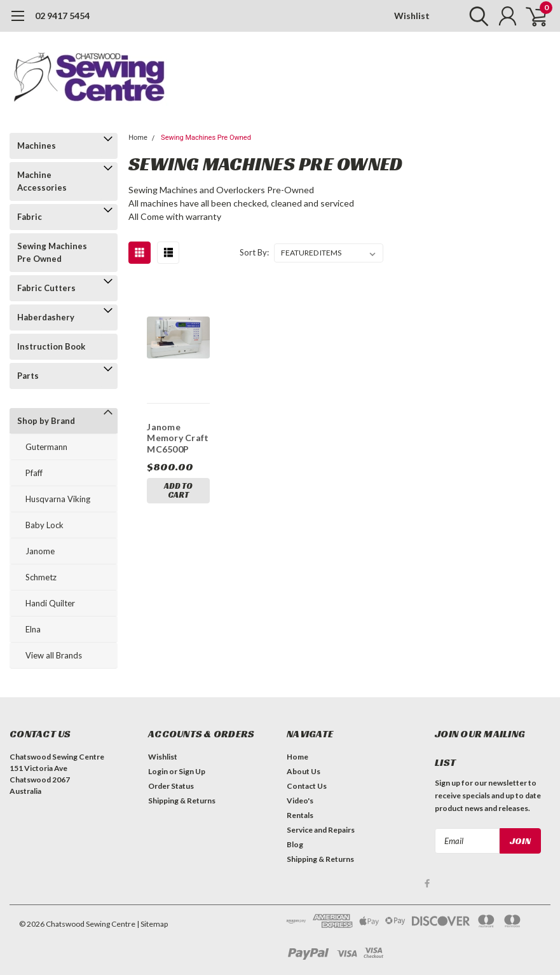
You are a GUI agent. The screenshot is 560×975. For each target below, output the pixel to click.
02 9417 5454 (62, 16)
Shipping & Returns (182, 801)
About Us (304, 771)
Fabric (30, 217)
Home (138, 138)
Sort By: (254, 252)
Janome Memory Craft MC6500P (178, 438)
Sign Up (192, 771)
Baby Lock (44, 525)
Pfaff (34, 473)
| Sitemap (152, 924)
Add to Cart (178, 490)
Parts (28, 376)
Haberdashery (46, 317)
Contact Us (307, 786)
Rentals (300, 815)
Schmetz (41, 577)
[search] (476, 16)
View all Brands (54, 655)
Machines (37, 146)
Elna (33, 629)
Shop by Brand (46, 421)
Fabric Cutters (46, 288)
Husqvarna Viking (58, 499)
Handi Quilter (50, 603)
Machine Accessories (42, 181)
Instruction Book (51, 346)
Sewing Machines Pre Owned (52, 252)
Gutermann (46, 447)
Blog (295, 844)
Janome (40, 551)
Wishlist (412, 16)
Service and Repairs (321, 830)
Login (158, 771)
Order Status (171, 786)
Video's (300, 801)
